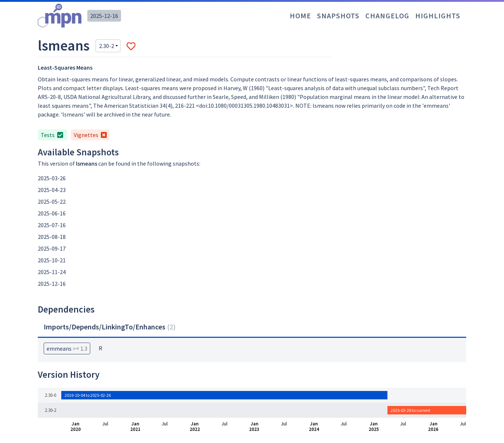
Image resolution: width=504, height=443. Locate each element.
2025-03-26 (52, 178)
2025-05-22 (52, 202)
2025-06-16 (52, 213)
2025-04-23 (52, 190)
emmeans (67, 348)
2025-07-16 (52, 225)
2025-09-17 (52, 248)
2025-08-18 (52, 237)
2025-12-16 (104, 16)
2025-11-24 (52, 272)
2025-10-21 (52, 260)
